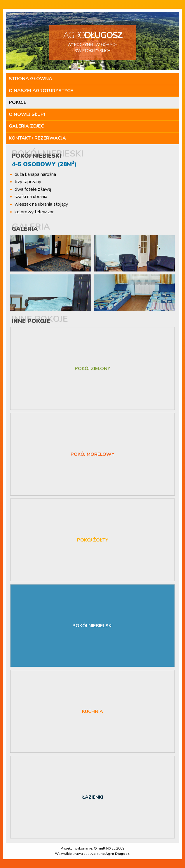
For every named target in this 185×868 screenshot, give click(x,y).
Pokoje (18, 102)
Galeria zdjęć (26, 126)
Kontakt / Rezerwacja (37, 138)
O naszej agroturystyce (41, 91)
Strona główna (30, 79)
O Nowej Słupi (27, 114)
